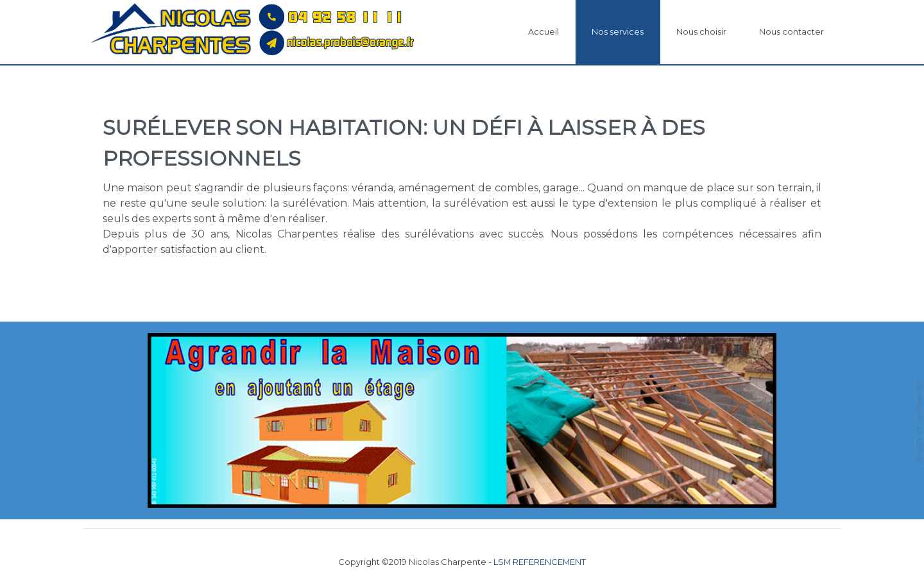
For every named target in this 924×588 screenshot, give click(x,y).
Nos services (618, 32)
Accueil (543, 32)
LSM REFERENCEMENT (540, 562)
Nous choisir (701, 32)
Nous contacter (791, 32)
